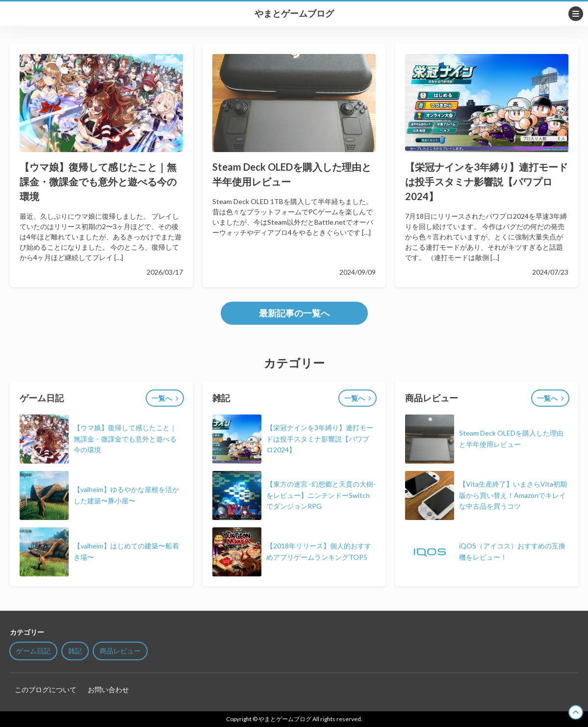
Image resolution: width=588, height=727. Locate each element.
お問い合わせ (108, 689)
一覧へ (162, 398)
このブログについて (46, 689)
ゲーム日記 (33, 651)
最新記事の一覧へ (294, 313)
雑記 (75, 651)
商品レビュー (120, 651)
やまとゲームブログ (294, 14)
